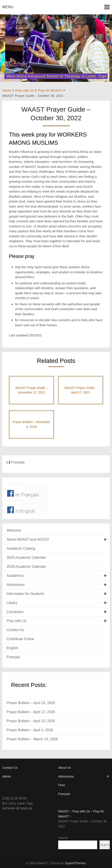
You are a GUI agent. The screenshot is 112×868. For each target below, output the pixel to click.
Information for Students (25, 594)
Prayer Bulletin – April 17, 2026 (31, 712)
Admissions (16, 585)
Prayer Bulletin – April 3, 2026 (30, 730)
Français (13, 657)
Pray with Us (24, 90)
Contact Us (15, 630)
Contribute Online (20, 639)
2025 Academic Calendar (26, 558)
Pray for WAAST (50, 90)
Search (63, 838)
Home (7, 90)
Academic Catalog (21, 548)
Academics (15, 576)
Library (12, 603)
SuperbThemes (75, 863)
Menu (8, 7)
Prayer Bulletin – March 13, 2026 (32, 739)
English (12, 648)
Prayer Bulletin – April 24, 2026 (31, 703)
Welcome (14, 530)
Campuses (15, 612)
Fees (62, 785)
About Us (64, 768)
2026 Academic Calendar (26, 567)
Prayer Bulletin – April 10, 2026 (31, 721)
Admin (7, 776)
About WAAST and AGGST (28, 539)
